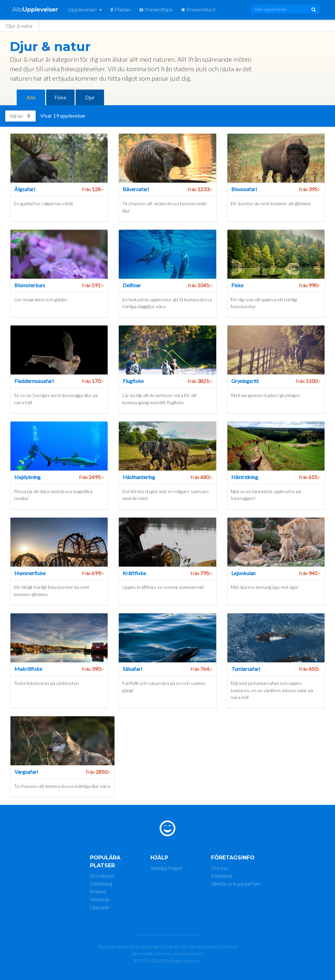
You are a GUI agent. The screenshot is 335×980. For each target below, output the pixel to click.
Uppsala (99, 907)
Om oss (220, 868)
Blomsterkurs (30, 285)
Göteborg (101, 883)
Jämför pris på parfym (236, 883)
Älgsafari (25, 189)
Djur (90, 97)
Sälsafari (132, 669)
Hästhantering (139, 477)
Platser (121, 10)
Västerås (100, 899)
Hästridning (245, 477)
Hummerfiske (30, 573)
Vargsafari (26, 772)
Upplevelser (82, 10)
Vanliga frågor (167, 868)
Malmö (98, 891)
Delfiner (132, 285)
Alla (31, 97)
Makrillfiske (28, 669)
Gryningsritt (245, 381)
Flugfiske (133, 381)
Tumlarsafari (246, 669)
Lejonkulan (243, 573)
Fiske (60, 97)
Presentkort (198, 10)
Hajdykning (27, 477)
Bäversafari (136, 189)
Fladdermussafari (34, 381)
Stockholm (102, 876)
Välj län (20, 116)
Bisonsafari (244, 189)
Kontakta (222, 876)
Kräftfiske (134, 573)
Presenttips (156, 10)
